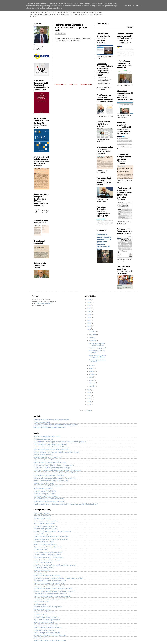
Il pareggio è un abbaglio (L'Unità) (45, 491)
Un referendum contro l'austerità (44, 612)
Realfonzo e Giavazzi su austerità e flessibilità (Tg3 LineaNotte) (55, 478)
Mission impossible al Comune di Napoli (47, 560)
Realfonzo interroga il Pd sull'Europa (46, 529)
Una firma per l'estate (41, 573)
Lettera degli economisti (42, 422)
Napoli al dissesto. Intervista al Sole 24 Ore (48, 547)
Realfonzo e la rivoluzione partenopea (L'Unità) (49, 583)
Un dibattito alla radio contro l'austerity (46, 617)
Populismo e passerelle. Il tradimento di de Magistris (51, 539)
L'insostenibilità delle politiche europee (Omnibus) (50, 594)
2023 (89, 303)
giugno (92, 371)
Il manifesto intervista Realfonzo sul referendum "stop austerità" (55, 565)
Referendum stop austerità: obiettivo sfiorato (49, 557)
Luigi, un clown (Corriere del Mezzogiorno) (48, 460)
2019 (89, 314)
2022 (89, 305)
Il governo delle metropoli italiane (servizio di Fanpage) (52, 447)
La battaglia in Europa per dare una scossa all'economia (52, 531)
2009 (89, 402)
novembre (93, 335)
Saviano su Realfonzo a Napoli (44, 542)
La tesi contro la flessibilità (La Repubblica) (48, 486)
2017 (89, 320)
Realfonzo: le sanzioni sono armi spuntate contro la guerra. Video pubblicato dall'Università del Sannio (104, 242)
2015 (89, 326)
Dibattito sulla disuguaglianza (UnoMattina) (48, 627)
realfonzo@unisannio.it (44, 303)
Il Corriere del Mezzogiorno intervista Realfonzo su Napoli (53, 588)
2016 (89, 323)
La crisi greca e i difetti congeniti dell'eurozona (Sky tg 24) (53, 468)
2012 (89, 393)
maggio (92, 374)
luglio (91, 368)
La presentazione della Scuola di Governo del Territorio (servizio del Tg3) (57, 470)
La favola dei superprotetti (97, 348)
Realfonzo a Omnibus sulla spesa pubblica (48, 607)
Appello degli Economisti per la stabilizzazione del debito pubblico (56, 425)
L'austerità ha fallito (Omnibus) (44, 568)
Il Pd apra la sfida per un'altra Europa (45, 526)
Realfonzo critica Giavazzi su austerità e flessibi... (98, 356)
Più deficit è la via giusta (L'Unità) (44, 494)
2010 (89, 399)
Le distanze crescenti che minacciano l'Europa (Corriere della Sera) (56, 473)
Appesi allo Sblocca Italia (42, 570)
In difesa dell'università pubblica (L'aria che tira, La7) (51, 481)
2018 (89, 317)
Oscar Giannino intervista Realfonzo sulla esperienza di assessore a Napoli (59, 578)
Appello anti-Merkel (40, 604)
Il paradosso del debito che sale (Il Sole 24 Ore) (49, 501)
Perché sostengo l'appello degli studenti (47, 633)
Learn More (129, 6)
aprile (91, 377)
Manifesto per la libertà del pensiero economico (50, 427)
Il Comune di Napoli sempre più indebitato (47, 555)
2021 (89, 308)
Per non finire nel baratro (42, 638)
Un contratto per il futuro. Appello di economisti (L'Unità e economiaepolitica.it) (60, 442)
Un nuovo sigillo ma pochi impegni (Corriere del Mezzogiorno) (54, 465)
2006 (89, 404)
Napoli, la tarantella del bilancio (44, 622)
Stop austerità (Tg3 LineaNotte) (44, 483)
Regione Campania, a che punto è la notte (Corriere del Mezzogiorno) (56, 452)
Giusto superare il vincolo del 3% (44, 523)
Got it (139, 6)
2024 (89, 300)
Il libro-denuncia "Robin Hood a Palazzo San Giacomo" (52, 420)
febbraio (92, 383)
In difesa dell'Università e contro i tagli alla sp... (97, 344)
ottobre (92, 338)
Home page (73, 84)
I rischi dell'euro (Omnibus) (42, 516)
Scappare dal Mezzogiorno (43, 609)
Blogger (89, 411)
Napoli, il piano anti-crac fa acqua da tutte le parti (50, 640)
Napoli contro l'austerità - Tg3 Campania (47, 620)
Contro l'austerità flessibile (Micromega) (47, 575)
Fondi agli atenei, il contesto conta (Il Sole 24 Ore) (50, 462)
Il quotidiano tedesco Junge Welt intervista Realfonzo (51, 536)
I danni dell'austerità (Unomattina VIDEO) (47, 436)
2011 (89, 396)
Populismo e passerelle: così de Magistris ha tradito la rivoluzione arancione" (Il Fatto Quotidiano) (66, 504)
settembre (93, 341)
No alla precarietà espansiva (43, 488)
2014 (89, 329)
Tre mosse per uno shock (42, 518)
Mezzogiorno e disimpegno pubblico (46, 521)
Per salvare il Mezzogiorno (42, 534)
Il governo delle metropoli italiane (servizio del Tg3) (50, 444)
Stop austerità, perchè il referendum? (46, 625)
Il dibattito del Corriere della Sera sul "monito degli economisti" (54, 591)
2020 (89, 311)
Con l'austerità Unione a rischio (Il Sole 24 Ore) (49, 499)
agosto (92, 365)
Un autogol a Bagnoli (40, 549)
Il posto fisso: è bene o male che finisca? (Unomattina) (52, 449)
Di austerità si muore (40, 614)
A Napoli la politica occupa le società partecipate (50, 635)
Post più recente (60, 84)
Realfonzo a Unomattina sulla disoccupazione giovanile (52, 596)
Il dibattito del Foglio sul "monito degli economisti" (50, 599)
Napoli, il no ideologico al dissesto (45, 544)
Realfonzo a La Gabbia (41, 601)
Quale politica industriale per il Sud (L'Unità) (48, 457)
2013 (89, 390)
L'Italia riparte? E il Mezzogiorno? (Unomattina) (49, 475)
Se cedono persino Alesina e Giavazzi (46, 496)
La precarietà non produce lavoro (45, 630)
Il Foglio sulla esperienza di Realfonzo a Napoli (49, 586)
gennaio (92, 386)
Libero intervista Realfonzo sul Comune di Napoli (50, 581)
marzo (92, 380)
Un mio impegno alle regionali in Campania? (48, 552)
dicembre (93, 332)
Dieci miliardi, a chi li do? (42, 513)
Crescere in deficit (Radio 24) (43, 455)
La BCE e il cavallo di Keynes (43, 562)
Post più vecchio (86, 84)
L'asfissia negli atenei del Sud (43, 439)
